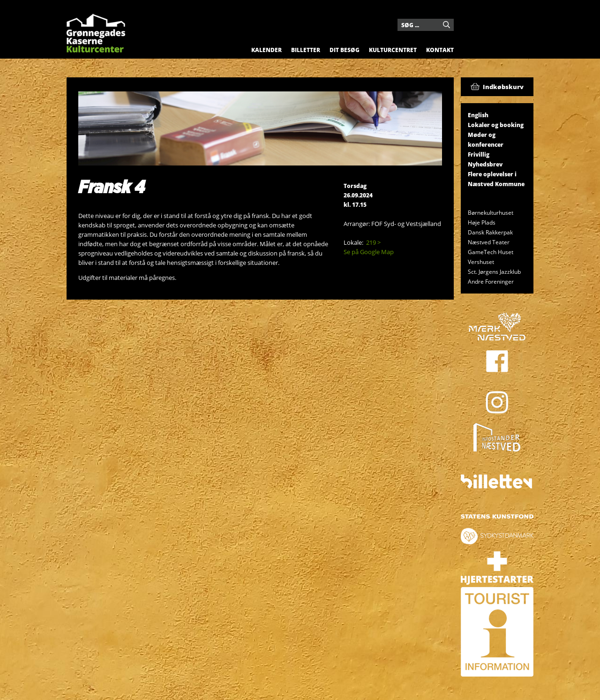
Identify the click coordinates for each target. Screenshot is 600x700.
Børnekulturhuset (491, 213)
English (478, 115)
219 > (373, 242)
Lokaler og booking (496, 125)
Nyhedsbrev (485, 164)
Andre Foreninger (491, 282)
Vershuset (481, 262)
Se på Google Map (369, 252)
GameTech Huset (491, 252)
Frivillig (479, 154)
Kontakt (440, 50)
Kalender (266, 50)
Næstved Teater (489, 242)
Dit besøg (345, 50)
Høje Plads (482, 222)
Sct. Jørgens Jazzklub (494, 272)
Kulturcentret (393, 50)
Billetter (306, 50)
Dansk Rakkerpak (490, 232)
